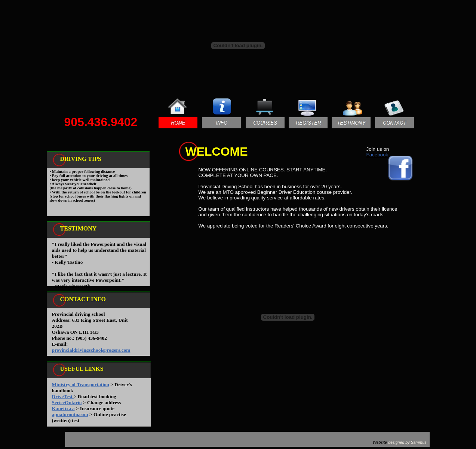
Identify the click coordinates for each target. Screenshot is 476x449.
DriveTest (63, 396)
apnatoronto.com (70, 414)
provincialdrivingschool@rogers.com (91, 350)
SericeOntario (67, 402)
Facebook (377, 155)
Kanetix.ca (63, 408)
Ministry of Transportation (81, 384)
